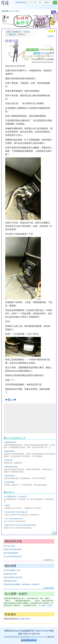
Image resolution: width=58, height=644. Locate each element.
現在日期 (5, 11)
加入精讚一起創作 (46, 605)
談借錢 (7, 505)
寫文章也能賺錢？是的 (12, 570)
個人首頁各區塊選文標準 (13, 556)
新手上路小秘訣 (9, 546)
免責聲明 (8, 637)
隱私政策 (16, 637)
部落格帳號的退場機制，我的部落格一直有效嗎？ (22, 584)
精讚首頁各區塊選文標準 (13, 549)
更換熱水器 (9, 460)
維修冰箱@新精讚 (47, 53)
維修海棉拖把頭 (10, 442)
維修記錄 (12, 34)
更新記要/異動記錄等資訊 (13, 577)
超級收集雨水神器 (11, 467)
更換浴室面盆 (9, 476)
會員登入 (23, 2)
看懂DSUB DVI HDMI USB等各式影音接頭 (20, 525)
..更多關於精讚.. (49, 588)
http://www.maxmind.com (37, 637)
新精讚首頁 (17, 32)
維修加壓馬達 (9, 451)
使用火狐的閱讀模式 (11, 553)
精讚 (18, 2)
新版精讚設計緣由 (10, 581)
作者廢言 (27, 32)
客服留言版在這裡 (10, 574)
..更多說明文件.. (49, 560)
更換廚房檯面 (9, 482)
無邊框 (51, 36)
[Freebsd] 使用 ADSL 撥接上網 (16, 512)
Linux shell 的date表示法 (14, 519)
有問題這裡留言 (25, 619)
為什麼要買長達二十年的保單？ (16, 496)
